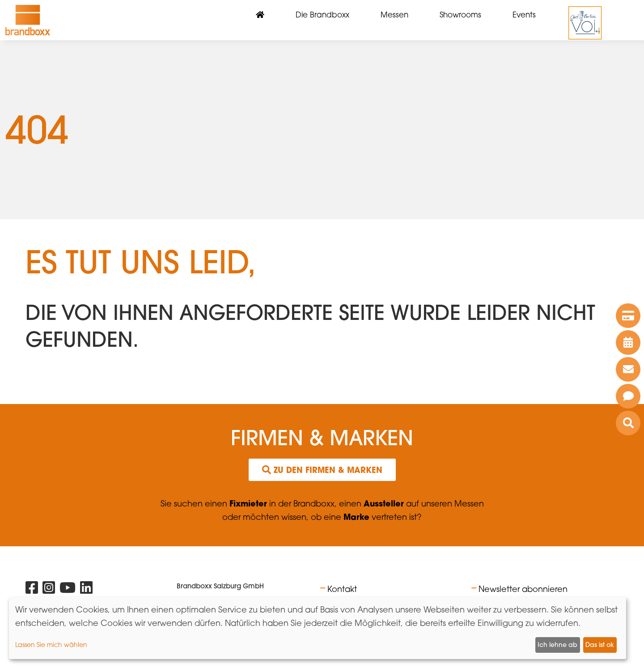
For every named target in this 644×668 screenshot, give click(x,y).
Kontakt (342, 589)
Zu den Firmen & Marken (322, 470)
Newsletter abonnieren (523, 589)
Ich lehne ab (557, 645)
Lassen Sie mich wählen (51, 645)
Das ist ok (600, 645)
